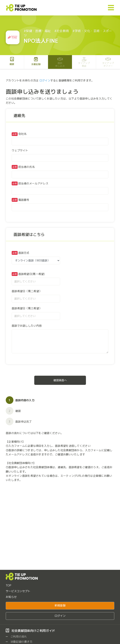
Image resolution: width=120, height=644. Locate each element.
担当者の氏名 (27, 167)
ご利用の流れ (16, 636)
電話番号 (24, 200)
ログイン (45, 80)
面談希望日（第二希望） (27, 291)
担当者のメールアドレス (33, 183)
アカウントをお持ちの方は (22, 80)
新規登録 (60, 605)
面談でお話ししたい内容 (27, 326)
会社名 (19, 134)
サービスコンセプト (18, 591)
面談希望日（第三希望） (27, 308)
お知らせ (11, 597)
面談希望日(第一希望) (32, 274)
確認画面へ (60, 380)
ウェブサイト (20, 150)
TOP (8, 585)
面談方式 (24, 253)
